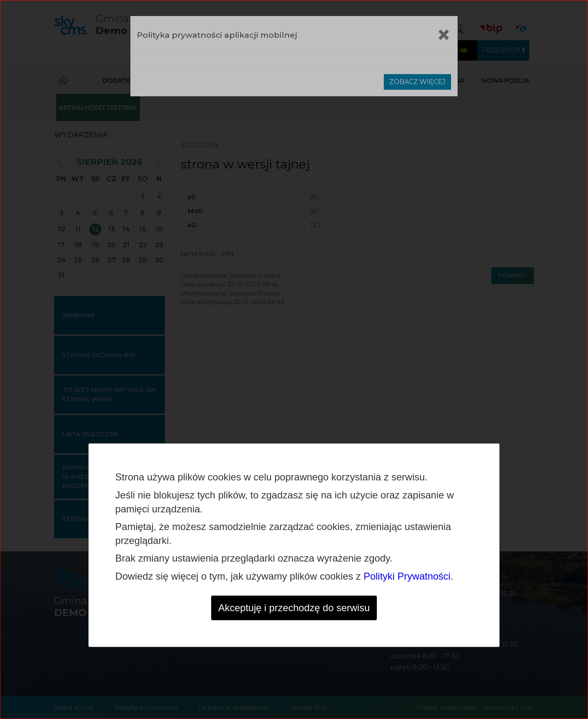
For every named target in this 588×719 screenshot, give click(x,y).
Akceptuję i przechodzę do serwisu (294, 608)
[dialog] (294, 359)
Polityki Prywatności (407, 576)
